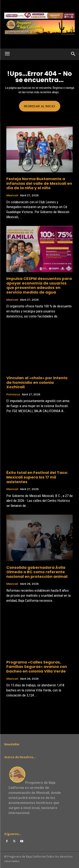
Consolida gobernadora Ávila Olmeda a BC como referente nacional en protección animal (37, 572)
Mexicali (12, 195)
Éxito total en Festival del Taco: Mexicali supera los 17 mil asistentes (37, 477)
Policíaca (13, 395)
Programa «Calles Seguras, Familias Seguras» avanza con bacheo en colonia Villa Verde (37, 667)
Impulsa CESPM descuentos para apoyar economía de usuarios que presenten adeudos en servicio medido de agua (39, 285)
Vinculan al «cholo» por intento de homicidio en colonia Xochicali (37, 382)
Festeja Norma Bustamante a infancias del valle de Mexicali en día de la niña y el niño (39, 183)
